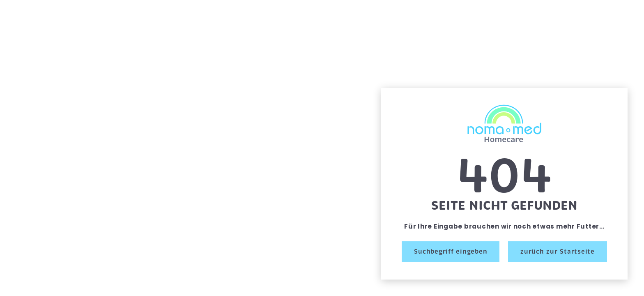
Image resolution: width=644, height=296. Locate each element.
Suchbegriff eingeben (451, 252)
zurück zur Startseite (558, 252)
